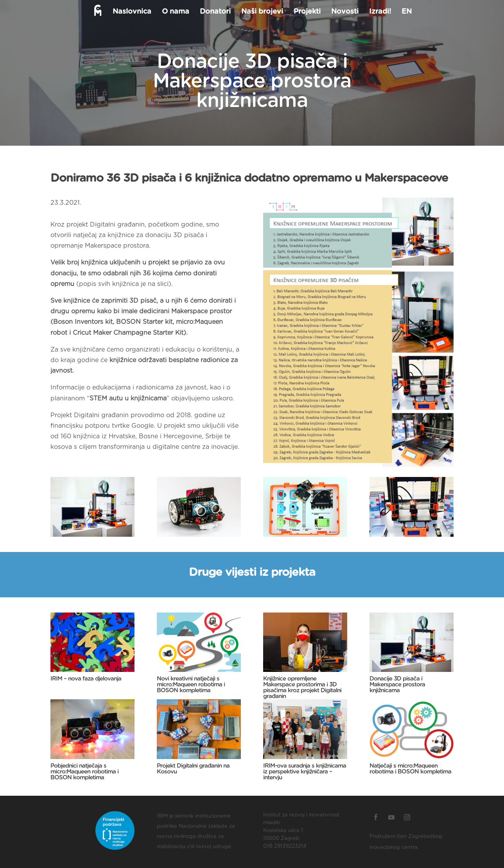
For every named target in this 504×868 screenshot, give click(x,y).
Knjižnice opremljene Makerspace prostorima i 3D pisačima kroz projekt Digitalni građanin (302, 688)
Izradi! (379, 12)
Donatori (214, 12)
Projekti (306, 12)
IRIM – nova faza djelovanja (86, 679)
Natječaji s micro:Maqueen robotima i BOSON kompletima (410, 769)
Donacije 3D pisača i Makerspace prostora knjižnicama (397, 685)
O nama (175, 12)
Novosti (344, 12)
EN (406, 12)
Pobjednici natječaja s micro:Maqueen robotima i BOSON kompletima (84, 772)
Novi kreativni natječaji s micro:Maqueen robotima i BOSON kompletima (191, 685)
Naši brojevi (261, 12)
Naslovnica (131, 12)
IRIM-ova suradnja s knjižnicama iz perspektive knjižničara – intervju (305, 772)
